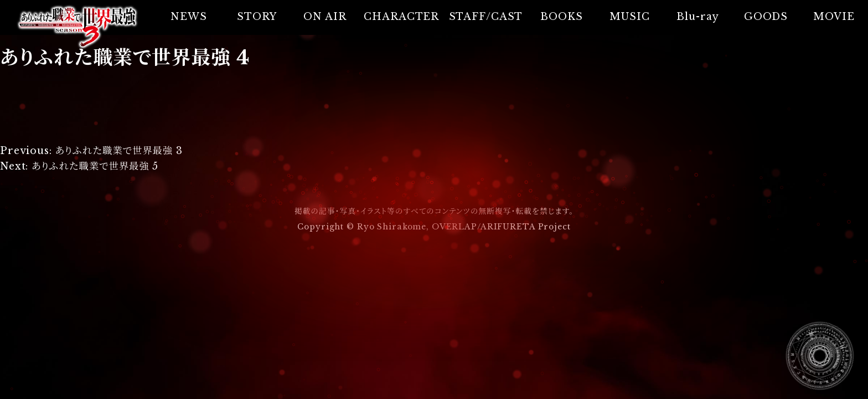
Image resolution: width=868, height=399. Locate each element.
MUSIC (629, 17)
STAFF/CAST (486, 17)
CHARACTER (401, 17)
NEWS (189, 17)
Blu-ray (697, 17)
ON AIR (325, 17)
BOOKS (561, 17)
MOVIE (834, 17)
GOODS (766, 17)
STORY (257, 17)
